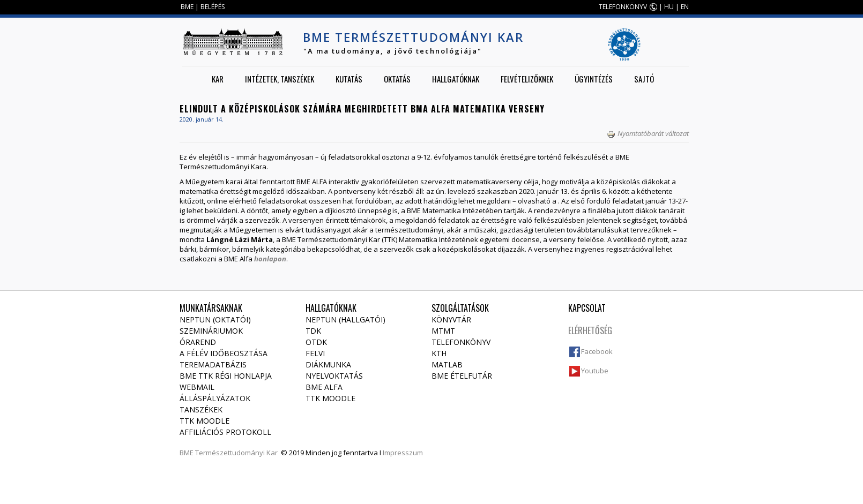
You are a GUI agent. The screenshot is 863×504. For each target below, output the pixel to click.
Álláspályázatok (215, 398)
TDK (313, 331)
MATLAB (447, 364)
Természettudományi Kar (236, 453)
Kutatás (349, 79)
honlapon (270, 259)
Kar (218, 79)
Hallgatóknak (456, 79)
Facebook (597, 351)
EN (685, 7)
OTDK (316, 342)
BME (187, 7)
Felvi (315, 353)
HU (669, 7)
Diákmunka (328, 364)
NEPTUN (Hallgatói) (345, 319)
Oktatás (397, 79)
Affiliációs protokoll (225, 432)
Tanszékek (201, 409)
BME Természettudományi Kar (413, 37)
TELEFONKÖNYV (623, 7)
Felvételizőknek (527, 79)
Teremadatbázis (213, 364)
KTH (439, 353)
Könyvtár (451, 319)
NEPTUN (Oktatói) (215, 319)
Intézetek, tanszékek (280, 79)
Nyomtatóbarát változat (648, 133)
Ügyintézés (594, 79)
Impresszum (403, 453)
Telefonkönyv (461, 342)
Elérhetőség (590, 330)
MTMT (443, 331)
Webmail (197, 387)
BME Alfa (324, 387)
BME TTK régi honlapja (226, 376)
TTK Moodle (204, 421)
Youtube (595, 371)
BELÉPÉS (213, 7)
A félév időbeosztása (224, 353)
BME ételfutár (462, 376)
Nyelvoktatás (334, 376)
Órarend (198, 342)
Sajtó (644, 79)
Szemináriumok (211, 331)
